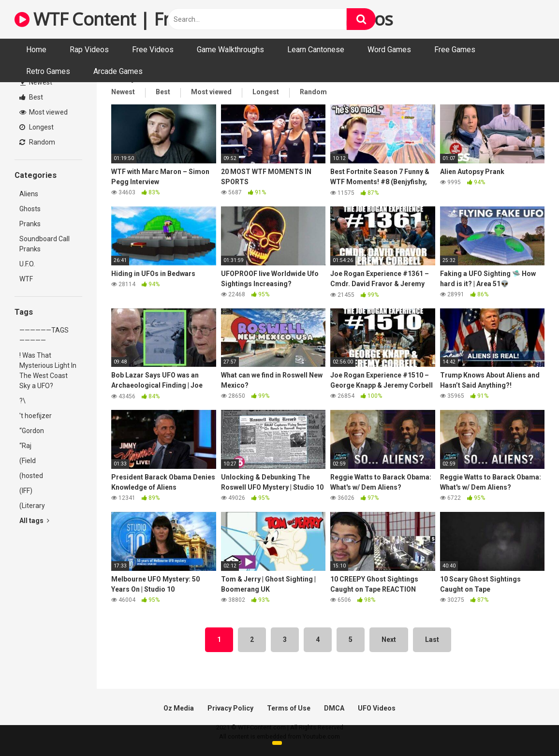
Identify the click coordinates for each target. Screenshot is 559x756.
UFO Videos (377, 708)
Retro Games (48, 71)
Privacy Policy (230, 708)
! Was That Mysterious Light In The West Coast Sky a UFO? (48, 371)
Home (36, 50)
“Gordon (32, 431)
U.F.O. (27, 264)
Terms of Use (289, 708)
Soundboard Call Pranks (44, 244)
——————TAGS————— (44, 335)
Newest (36, 82)
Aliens (29, 194)
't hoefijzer (36, 416)
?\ (22, 401)
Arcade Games (118, 71)
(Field (28, 461)
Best (31, 97)
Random (37, 142)
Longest (37, 127)
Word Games (389, 50)
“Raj (25, 446)
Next (389, 640)
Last (432, 640)
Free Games (455, 50)
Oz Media (179, 708)
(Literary (32, 506)
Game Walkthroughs (230, 50)
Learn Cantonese (316, 50)
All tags (34, 521)
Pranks (30, 224)
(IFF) (26, 491)
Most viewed (44, 112)
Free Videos (153, 50)
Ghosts (30, 209)
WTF (26, 279)
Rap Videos (89, 50)
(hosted (31, 476)
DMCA (334, 708)
